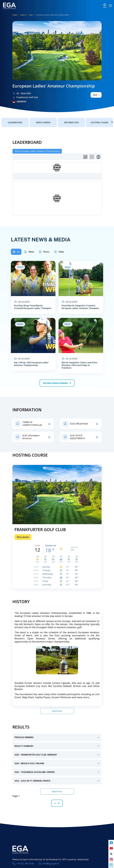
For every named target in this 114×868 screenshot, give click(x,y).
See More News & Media (55, 383)
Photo (46, 252)
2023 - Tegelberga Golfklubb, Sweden (57, 773)
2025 (31, 15)
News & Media (43, 122)
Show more (57, 711)
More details (23, 537)
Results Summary (57, 747)
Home (15, 15)
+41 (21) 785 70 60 (25, 864)
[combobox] (96, 95)
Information (71, 122)
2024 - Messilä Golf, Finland (57, 764)
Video (61, 252)
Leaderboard (15, 122)
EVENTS (23, 15)
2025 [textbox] (95, 95)
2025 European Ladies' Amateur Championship (37, 151)
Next (108, 122)
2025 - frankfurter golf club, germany (57, 756)
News (31, 252)
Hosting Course (100, 122)
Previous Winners (57, 738)
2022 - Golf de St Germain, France (57, 782)
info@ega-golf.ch (51, 864)
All (18, 252)
